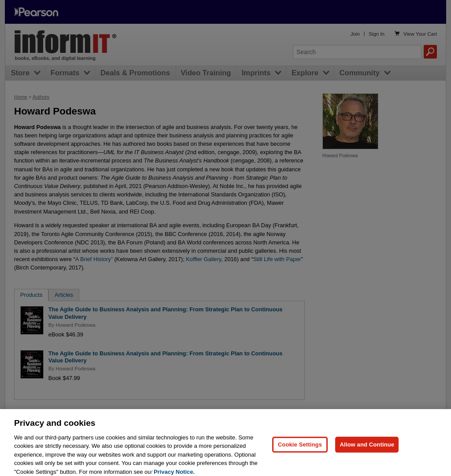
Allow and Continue (367, 450)
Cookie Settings (300, 450)
